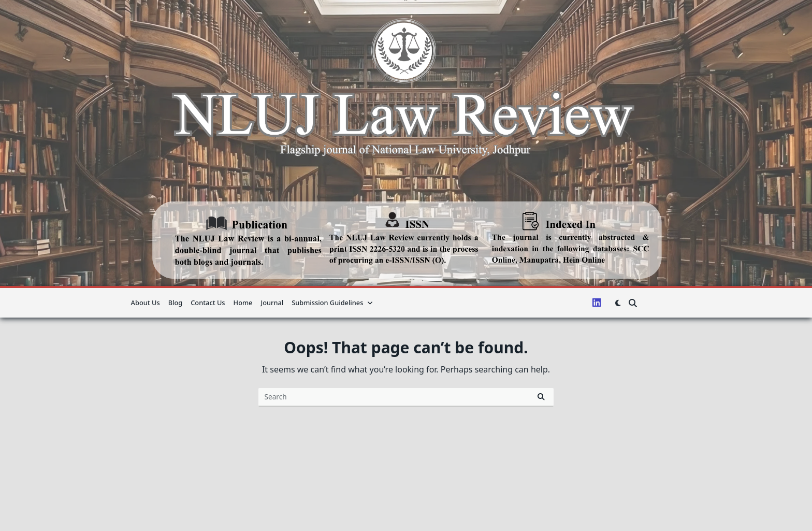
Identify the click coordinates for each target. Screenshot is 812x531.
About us (146, 303)
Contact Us (208, 303)
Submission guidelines (332, 303)
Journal (272, 303)
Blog (176, 303)
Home (243, 303)
